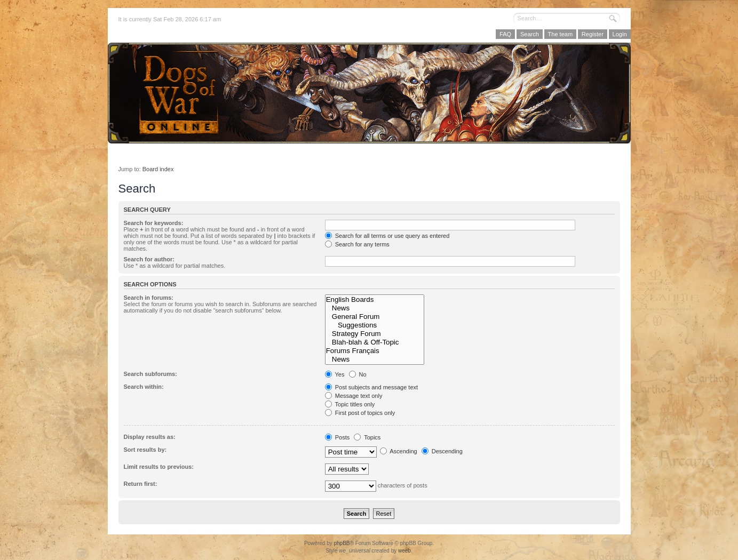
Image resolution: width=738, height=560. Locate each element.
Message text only (354, 396)
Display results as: (150, 437)
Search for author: (149, 259)
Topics (367, 437)
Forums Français (375, 351)
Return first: (141, 484)
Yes (335, 374)
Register (593, 34)
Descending (442, 451)
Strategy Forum (375, 334)
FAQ (505, 34)
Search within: (144, 387)
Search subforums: (150, 374)
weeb (404, 551)
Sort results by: (145, 450)
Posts (338, 437)
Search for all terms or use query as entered (387, 236)
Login (620, 34)
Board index (158, 169)
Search (530, 34)
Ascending (399, 451)
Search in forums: (149, 298)
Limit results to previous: (159, 467)
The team (560, 34)
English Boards (375, 300)
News (375, 308)
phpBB (342, 543)
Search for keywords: (154, 223)
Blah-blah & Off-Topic (375, 342)
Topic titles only (350, 404)
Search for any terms (357, 244)
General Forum (375, 317)
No (358, 374)
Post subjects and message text (371, 387)
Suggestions (375, 325)
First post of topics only (360, 413)
